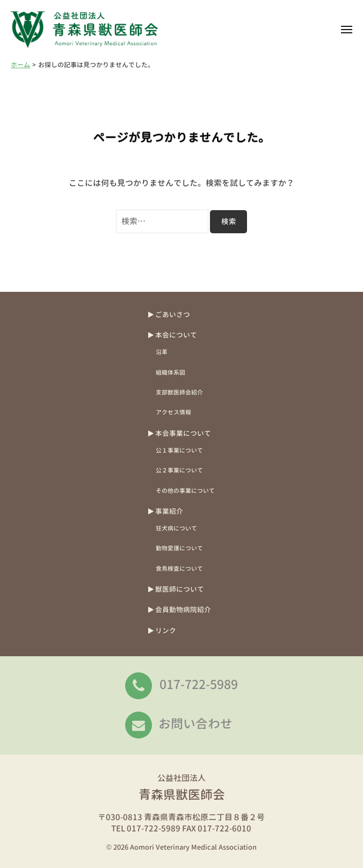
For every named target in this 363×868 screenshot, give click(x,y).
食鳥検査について (179, 568)
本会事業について (183, 433)
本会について (176, 335)
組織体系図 (170, 372)
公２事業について (179, 470)
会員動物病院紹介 (183, 609)
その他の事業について (185, 490)
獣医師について (180, 589)
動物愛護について (179, 548)
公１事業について (179, 450)
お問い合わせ (195, 723)
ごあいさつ (173, 314)
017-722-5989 (199, 684)
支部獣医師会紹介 (179, 392)
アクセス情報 (173, 412)
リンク (166, 630)
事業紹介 (169, 511)
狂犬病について (176, 528)
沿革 (162, 352)
